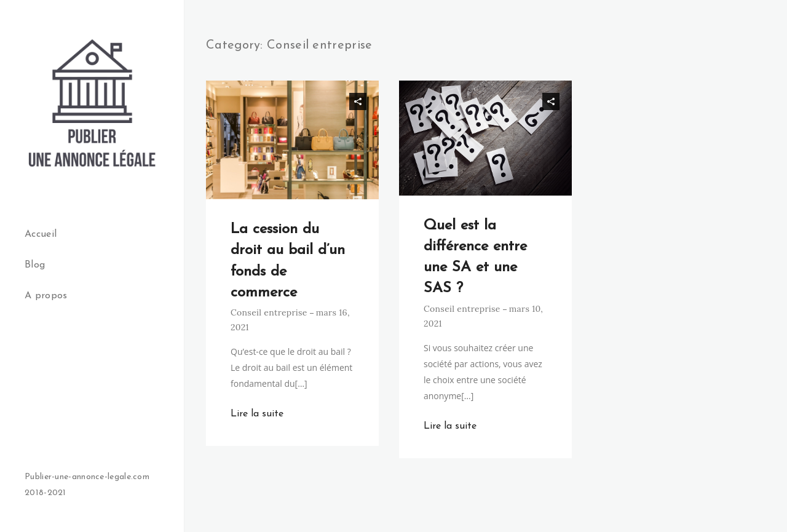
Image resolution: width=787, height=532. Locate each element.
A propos (46, 296)
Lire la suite (257, 414)
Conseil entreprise (269, 312)
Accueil (41, 234)
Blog (35, 265)
